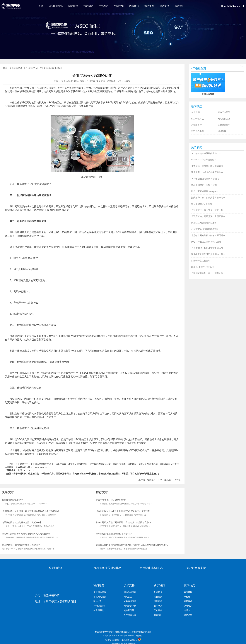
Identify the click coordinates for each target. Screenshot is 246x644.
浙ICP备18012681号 (113, 640)
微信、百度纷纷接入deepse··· (204, 191)
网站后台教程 (130, 592)
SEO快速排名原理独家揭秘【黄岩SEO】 (115, 534)
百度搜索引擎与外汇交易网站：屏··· (208, 254)
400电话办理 (99, 606)
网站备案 (128, 597)
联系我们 (179, 6)
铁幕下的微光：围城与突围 (204, 185)
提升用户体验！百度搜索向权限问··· (208, 198)
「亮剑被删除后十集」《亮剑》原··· (208, 273)
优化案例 (149, 6)
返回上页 (168, 480)
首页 (41, 6)
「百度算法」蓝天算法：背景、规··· (208, 210)
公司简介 (158, 592)
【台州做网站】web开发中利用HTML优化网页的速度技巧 (123, 511)
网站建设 (73, 6)
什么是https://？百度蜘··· (202, 204)
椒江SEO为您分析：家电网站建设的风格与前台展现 (26, 534)
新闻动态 (158, 606)
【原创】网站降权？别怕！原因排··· (208, 235)
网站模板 (188, 601)
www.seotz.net (41, 467)
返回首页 (151, 480)
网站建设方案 (224, 119)
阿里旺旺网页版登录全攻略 (204, 223)
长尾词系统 (99, 610)
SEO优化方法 (197, 119)
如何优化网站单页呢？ (12, 500)
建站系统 (188, 615)
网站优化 (134, 6)
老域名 (187, 610)
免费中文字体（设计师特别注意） (112, 500)
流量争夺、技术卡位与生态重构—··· (208, 172)
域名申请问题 (130, 601)
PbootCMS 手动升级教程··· (203, 160)
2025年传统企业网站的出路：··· (206, 153)
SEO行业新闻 (224, 112)
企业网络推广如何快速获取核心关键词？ (21, 545)
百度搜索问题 (130, 615)
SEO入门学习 (197, 131)
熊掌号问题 (129, 610)
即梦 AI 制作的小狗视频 (202, 267)
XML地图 (126, 640)
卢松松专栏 (196, 125)
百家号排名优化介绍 (201, 261)
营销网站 (88, 6)
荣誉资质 (158, 597)
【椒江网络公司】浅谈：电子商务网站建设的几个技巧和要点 (31, 511)
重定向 (41, 280)
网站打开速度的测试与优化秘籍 (206, 242)
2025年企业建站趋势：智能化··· (206, 179)
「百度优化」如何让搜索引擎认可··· (208, 248)
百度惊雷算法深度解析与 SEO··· (206, 229)
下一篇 (178, 480)
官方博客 (188, 592)
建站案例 (164, 6)
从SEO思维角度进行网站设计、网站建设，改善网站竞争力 (123, 522)
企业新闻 (195, 112)
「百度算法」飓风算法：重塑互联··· (208, 216)
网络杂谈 (222, 131)
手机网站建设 (100, 597)
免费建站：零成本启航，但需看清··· (208, 166)
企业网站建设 (100, 592)
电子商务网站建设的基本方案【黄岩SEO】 (22, 522)
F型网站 (188, 606)
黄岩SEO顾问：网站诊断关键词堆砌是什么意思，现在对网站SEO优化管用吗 (132, 545)
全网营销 (119, 6)
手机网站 (104, 6)
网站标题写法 (130, 606)
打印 (160, 480)
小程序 (187, 597)
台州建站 (134, 640)
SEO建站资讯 (56, 6)
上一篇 (142, 480)
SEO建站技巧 (31, 68)
